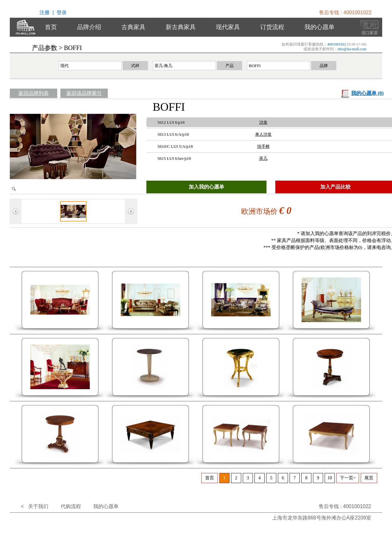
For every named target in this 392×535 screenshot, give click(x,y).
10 (330, 478)
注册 (45, 12)
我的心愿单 (319, 27)
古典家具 (133, 27)
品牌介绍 (89, 27)
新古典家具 (181, 27)
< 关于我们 (35, 506)
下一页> (348, 478)
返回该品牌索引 (84, 93)
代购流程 (71, 506)
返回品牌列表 (34, 93)
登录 (62, 12)
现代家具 (228, 27)
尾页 (369, 478)
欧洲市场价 (260, 212)
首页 (51, 27)
